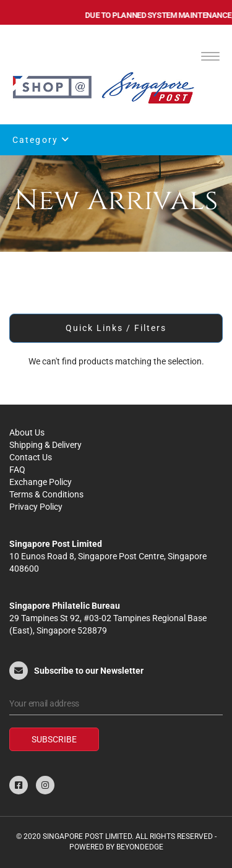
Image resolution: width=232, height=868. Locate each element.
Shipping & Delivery (45, 445)
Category (41, 140)
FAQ (17, 470)
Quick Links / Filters (116, 328)
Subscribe (54, 739)
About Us (27, 432)
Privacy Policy (36, 507)
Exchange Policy (41, 482)
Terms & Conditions (46, 494)
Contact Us (31, 457)
